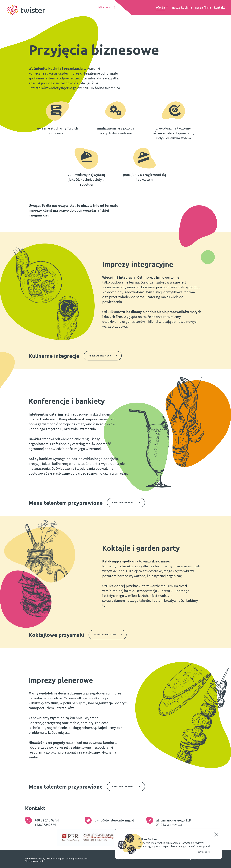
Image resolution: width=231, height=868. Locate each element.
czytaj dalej (204, 852)
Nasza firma (203, 7)
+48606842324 (45, 825)
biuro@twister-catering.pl (114, 820)
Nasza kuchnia (182, 7)
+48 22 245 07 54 (47, 820)
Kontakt (220, 7)
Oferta (160, 7)
